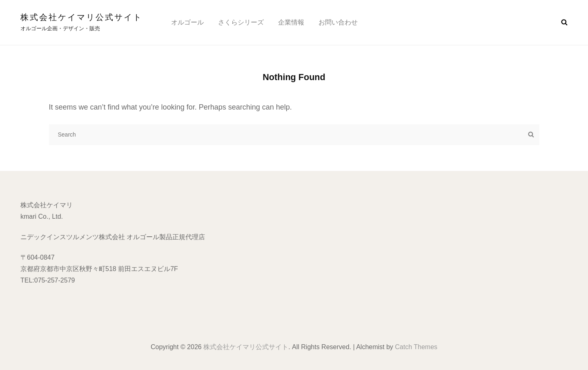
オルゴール (187, 22)
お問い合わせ (338, 22)
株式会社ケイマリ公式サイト (81, 17)
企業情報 (291, 22)
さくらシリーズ (241, 22)
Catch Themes (416, 347)
